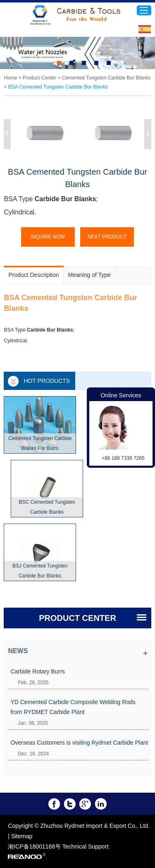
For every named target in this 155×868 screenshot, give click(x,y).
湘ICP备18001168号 (34, 846)
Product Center (39, 78)
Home (10, 78)
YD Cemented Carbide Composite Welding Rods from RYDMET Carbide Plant (73, 707)
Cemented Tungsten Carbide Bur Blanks (106, 78)
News (18, 651)
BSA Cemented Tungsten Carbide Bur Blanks (58, 87)
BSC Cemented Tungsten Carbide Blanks (47, 507)
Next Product (107, 237)
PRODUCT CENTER (77, 618)
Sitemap (22, 836)
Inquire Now (48, 237)
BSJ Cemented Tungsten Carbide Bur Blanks (40, 571)
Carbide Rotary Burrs (38, 671)
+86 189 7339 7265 (123, 458)
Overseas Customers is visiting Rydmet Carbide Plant (79, 743)
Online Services (121, 395)
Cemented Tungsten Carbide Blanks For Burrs (40, 443)
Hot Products (47, 381)
